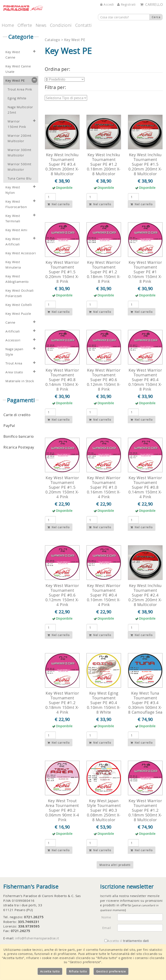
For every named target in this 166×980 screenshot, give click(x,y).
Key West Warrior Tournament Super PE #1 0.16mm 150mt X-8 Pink (145, 272)
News (41, 25)
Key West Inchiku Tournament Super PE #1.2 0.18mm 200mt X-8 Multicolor (104, 164)
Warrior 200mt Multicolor (19, 138)
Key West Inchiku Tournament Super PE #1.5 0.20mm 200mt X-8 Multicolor (145, 164)
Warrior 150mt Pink (17, 124)
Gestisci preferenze (111, 971)
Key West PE (15, 80)
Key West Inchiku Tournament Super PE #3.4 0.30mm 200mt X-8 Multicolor (62, 164)
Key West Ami (16, 230)
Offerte (25, 25)
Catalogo (53, 40)
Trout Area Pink (20, 89)
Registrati (126, 4)
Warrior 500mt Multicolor (19, 167)
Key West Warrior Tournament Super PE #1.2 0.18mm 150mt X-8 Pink (104, 272)
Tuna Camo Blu (20, 178)
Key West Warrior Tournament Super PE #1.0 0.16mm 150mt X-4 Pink (104, 487)
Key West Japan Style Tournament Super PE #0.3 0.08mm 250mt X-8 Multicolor (104, 810)
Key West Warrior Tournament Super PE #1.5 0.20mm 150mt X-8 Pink (62, 272)
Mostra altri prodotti (115, 865)
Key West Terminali (13, 218)
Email (107, 928)
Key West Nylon (13, 190)
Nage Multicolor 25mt (20, 110)
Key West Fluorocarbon (16, 204)
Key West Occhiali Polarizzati (20, 293)
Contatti (84, 25)
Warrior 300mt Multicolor (19, 153)
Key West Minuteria (13, 265)
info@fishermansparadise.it (37, 938)
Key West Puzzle (18, 314)
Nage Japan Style (14, 352)
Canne (10, 322)
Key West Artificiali (13, 242)
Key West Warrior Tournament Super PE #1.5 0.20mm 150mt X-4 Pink (62, 487)
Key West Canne (13, 55)
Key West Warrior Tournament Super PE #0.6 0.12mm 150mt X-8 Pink (104, 380)
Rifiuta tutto (78, 971)
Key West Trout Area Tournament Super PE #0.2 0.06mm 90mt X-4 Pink (62, 810)
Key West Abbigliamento (17, 279)
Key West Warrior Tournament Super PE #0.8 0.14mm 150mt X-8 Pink (62, 380)
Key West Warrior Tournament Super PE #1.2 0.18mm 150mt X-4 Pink (62, 703)
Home (8, 25)
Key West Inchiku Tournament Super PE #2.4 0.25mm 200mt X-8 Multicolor (145, 595)
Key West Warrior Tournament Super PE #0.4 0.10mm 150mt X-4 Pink (104, 595)
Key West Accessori (21, 253)
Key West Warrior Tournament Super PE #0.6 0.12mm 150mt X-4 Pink (62, 595)
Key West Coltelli (19, 305)
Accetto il (127, 941)
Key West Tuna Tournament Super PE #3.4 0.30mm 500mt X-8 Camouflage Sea (145, 703)
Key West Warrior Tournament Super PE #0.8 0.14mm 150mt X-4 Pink (145, 487)
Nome (106, 917)
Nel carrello (59, 204)
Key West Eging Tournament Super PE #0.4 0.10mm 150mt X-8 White (104, 703)
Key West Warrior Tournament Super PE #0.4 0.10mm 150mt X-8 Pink (145, 380)
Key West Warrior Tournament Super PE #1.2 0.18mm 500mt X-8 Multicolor (145, 810)
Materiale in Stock (20, 381)
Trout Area (14, 363)
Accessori (13, 340)
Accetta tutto (50, 971)
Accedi (107, 4)
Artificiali (13, 331)
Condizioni (61, 25)
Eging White (17, 98)
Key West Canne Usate (18, 69)
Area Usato (14, 372)
